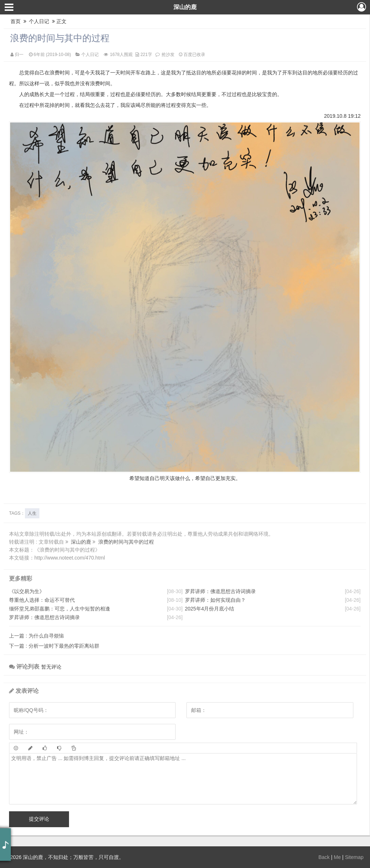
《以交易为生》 (27, 591)
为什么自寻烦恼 (36, 636)
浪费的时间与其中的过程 (60, 38)
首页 (16, 21)
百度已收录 (192, 55)
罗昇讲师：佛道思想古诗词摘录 (44, 617)
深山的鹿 (185, 7)
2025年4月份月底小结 (210, 609)
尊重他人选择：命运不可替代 (42, 600)
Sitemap (354, 857)
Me (337, 857)
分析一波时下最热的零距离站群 (54, 646)
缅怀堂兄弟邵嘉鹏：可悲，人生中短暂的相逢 (60, 609)
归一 (19, 55)
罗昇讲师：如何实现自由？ (215, 600)
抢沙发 (168, 55)
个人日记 (39, 21)
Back (324, 857)
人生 (32, 513)
